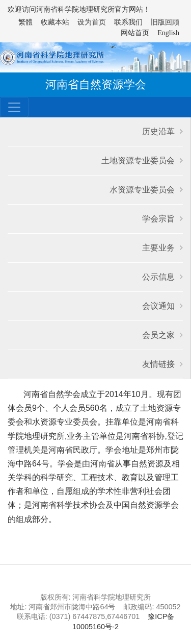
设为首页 (92, 22)
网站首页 (135, 33)
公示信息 (158, 277)
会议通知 (158, 306)
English (168, 33)
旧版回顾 (165, 22)
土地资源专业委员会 (138, 160)
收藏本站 (55, 22)
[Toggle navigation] (14, 107)
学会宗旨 (158, 219)
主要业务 (158, 248)
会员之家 (158, 335)
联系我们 (128, 22)
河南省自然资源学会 (96, 84)
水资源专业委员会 (142, 190)
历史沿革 (158, 131)
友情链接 (158, 364)
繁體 (25, 22)
